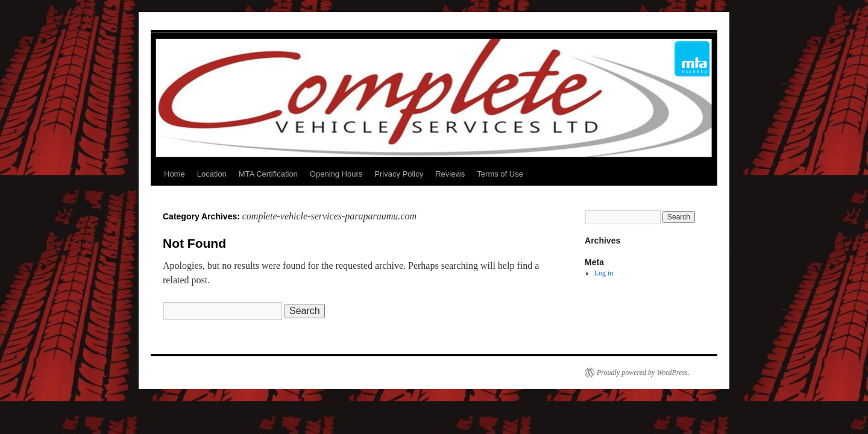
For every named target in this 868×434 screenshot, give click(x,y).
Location (212, 174)
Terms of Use (500, 174)
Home (175, 174)
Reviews (450, 174)
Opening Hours (336, 174)
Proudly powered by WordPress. (643, 373)
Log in (604, 273)
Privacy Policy (399, 174)
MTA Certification (268, 174)
